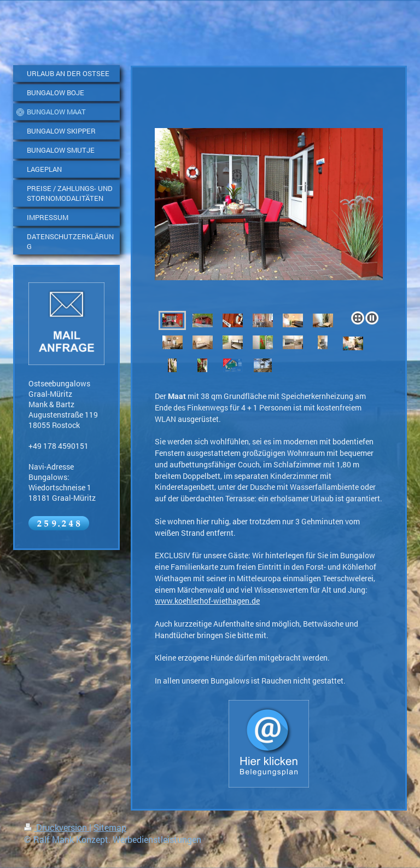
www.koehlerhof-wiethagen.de (207, 601)
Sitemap (110, 827)
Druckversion (57, 827)
